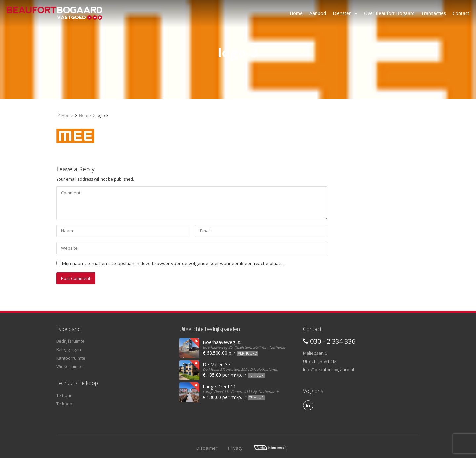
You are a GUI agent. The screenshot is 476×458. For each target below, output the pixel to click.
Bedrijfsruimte (70, 341)
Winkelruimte (69, 366)
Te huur (64, 395)
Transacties (434, 13)
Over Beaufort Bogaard (389, 13)
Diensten (345, 13)
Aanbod (318, 13)
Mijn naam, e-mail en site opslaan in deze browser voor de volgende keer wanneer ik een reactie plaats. (173, 263)
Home (296, 13)
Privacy (235, 448)
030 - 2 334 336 (329, 341)
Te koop (64, 404)
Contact (461, 13)
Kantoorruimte (71, 358)
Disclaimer (207, 448)
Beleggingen (69, 349)
